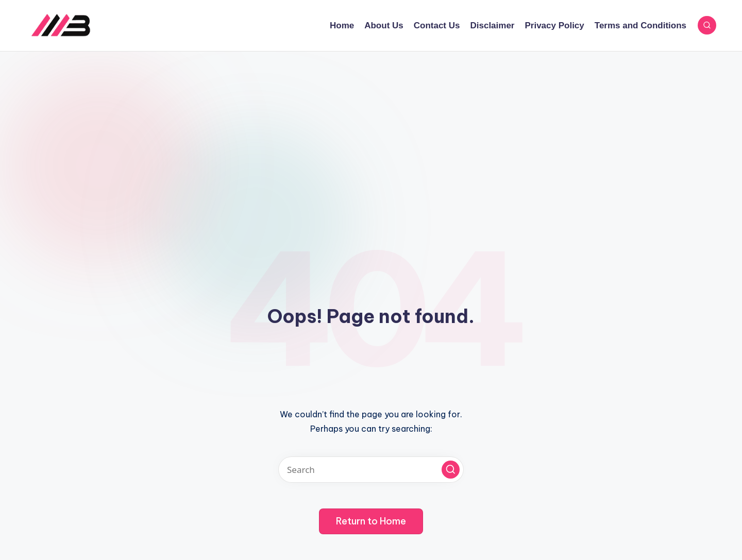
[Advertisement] (371, 129)
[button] (451, 470)
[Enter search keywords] (371, 470)
